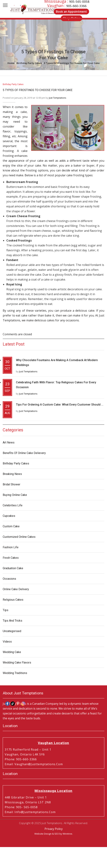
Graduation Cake (13, 568)
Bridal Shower (11, 484)
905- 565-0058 (27, 807)
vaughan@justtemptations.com (39, 764)
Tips (6, 610)
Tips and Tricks (12, 621)
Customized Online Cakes (19, 537)
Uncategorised (12, 631)
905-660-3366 (76, 6)
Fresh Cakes (11, 558)
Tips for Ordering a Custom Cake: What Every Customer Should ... (60, 405)
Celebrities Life (13, 505)
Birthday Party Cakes (29, 63)
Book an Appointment (71, 12)
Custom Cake (11, 526)
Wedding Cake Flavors (17, 663)
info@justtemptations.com (35, 812)
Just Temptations (57, 98)
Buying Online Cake (15, 495)
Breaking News (12, 474)
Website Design (43, 834)
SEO (57, 834)
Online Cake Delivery (16, 589)
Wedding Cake (12, 652)
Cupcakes (9, 516)
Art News (9, 442)
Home (11, 63)
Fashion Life (11, 547)
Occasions (9, 579)
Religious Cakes (13, 600)
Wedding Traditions (15, 673)
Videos (7, 642)
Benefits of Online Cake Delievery (24, 453)
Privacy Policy (54, 829)
